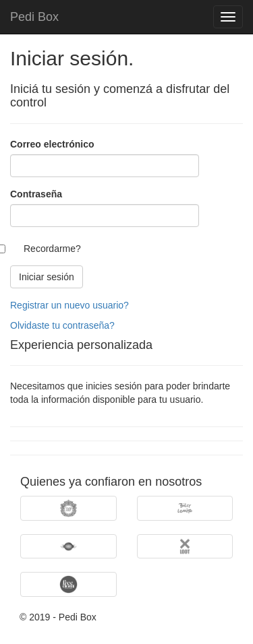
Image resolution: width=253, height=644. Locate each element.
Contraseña (36, 194)
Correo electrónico (52, 144)
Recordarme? (52, 249)
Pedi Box (34, 17)
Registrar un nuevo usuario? (69, 305)
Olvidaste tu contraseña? (62, 325)
